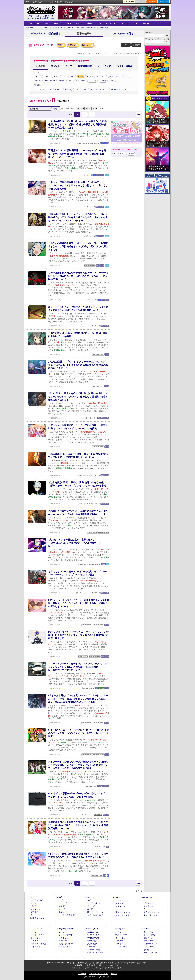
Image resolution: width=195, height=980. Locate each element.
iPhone (70, 81)
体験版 (33, 906)
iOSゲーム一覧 (93, 950)
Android (61, 81)
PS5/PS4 (57, 23)
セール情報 (92, 941)
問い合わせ (70, 2)
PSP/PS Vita (147, 897)
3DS (127, 76)
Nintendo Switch (100, 76)
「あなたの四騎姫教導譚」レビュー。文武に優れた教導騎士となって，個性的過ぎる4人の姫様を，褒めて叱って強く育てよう (78, 247)
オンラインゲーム (38, 900)
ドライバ (119, 944)
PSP (60, 45)
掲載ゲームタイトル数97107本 (41, 16)
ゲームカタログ (105, 28)
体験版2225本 (49, 18)
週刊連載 (34, 912)
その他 (146, 950)
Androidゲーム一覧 (95, 953)
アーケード (92, 81)
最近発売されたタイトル (86, 28)
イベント (58, 89)
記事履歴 (152, 2)
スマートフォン (92, 929)
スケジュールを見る (122, 34)
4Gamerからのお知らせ (99, 89)
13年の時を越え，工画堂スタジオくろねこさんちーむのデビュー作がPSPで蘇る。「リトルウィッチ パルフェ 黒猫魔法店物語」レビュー (78, 825)
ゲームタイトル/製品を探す (46, 34)
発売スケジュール (67, 912)
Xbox (47, 23)
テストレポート (122, 935)
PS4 (64, 76)
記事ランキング (37, 918)
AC (123, 23)
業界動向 (68, 89)
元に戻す (136, 45)
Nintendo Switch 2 (115, 76)
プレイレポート (43, 28)
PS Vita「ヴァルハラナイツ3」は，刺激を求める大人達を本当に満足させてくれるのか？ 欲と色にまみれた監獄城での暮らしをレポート (79, 603)
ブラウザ (46, 76)
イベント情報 (149, 935)
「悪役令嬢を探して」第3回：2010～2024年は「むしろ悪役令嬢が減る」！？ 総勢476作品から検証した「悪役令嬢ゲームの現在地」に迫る (78, 124)
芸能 (77, 89)
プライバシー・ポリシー (98, 974)
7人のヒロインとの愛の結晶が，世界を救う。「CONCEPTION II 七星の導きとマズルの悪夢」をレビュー (74, 543)
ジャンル (55, 66)
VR (100, 23)
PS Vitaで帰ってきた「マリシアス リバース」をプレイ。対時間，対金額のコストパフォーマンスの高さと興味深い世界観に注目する (78, 635)
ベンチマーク (121, 947)
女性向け (90, 23)
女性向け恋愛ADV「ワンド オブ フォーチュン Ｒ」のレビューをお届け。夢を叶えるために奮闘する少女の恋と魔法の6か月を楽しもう (78, 365)
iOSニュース (92, 932)
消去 (126, 45)
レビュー (30, 28)
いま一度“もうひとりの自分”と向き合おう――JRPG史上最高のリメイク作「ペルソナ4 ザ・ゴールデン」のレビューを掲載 (79, 733)
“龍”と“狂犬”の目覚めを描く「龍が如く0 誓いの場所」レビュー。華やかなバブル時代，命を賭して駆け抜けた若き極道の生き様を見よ (78, 397)
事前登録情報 (93, 938)
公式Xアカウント (40, 2)
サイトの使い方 (56, 2)
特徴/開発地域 (85, 66)
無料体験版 (114, 89)
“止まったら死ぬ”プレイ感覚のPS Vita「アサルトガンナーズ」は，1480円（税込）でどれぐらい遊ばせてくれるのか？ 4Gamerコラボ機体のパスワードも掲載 (78, 699)
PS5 (55, 76)
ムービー (70, 28)
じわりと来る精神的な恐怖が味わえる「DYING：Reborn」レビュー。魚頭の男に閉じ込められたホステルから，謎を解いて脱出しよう (78, 276)
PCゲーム (61, 897)
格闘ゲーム (148, 938)
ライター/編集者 (125, 66)
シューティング (150, 944)
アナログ (134, 23)
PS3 (72, 76)
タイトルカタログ (67, 915)
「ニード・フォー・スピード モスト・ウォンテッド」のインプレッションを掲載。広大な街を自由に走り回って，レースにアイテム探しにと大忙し (78, 667)
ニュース (38, 89)
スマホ (78, 23)
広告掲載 (114, 974)
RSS (28, 2)
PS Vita (72, 45)
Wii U (89, 76)
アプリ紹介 (92, 944)
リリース (48, 89)
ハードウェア (112, 23)
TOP (30, 23)
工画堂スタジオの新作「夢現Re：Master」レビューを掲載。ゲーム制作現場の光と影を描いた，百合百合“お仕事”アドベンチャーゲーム (77, 154)
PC (38, 23)
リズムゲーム (149, 947)
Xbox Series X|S (50, 81)
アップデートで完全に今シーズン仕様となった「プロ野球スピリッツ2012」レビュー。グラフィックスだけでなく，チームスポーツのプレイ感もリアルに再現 (78, 765)
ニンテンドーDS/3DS (66, 929)
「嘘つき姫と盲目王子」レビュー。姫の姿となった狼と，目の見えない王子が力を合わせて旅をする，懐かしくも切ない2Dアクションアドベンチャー (78, 217)
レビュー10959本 (35, 18)
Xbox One (38, 81)
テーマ (69, 66)
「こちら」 (111, 965)
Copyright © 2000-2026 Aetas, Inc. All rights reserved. (97, 977)
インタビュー (58, 28)
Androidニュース (94, 935)
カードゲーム (149, 941)
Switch (68, 23)
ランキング (164, 2)
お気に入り (140, 2)
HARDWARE (81, 81)
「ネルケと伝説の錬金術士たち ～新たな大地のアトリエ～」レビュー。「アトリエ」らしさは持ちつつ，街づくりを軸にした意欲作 (78, 186)
